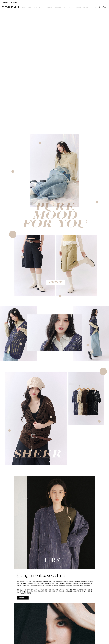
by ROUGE (5, 2)
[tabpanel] (54, 10)
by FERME (14, 2)
